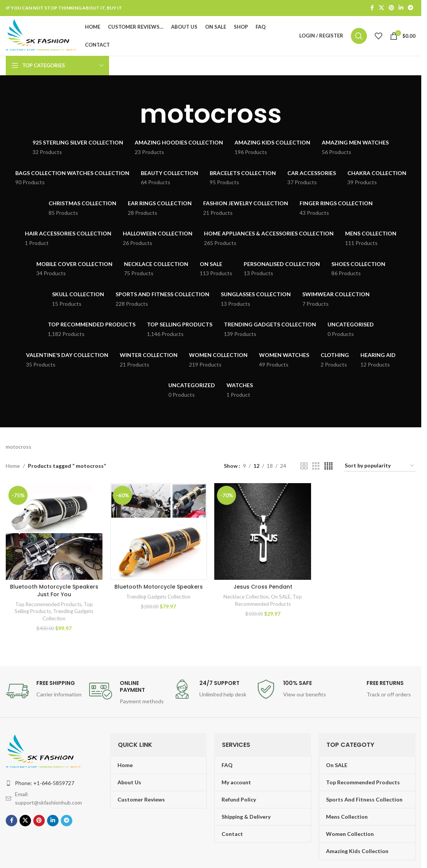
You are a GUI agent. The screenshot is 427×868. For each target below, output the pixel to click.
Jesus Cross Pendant (263, 587)
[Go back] (130, 114)
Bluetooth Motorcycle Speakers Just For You (54, 591)
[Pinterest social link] (391, 8)
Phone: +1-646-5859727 (45, 783)
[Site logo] (42, 35)
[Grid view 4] (328, 466)
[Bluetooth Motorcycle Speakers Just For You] (54, 531)
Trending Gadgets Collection (158, 597)
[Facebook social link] (372, 8)
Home (13, 466)
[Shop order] (380, 466)
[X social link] (381, 8)
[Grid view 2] (304, 466)
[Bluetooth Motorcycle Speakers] (159, 531)
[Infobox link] (44, 691)
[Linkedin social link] (401, 8)
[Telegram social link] (411, 8)
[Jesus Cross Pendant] (263, 531)
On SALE (281, 597)
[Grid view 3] (316, 466)
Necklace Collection (246, 597)
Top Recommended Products (48, 604)
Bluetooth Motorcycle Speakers (159, 587)
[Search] (359, 36)
